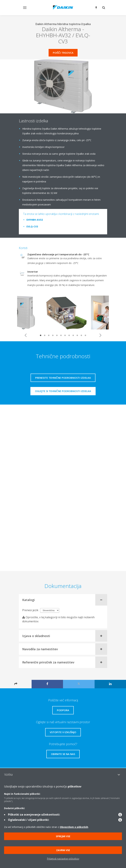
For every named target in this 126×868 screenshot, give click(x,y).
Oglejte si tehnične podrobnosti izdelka (63, 391)
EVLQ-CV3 (32, 226)
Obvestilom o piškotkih (74, 827)
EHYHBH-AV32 (35, 220)
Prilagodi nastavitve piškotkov (63, 859)
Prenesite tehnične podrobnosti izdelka (63, 378)
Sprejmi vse (63, 836)
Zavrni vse (63, 850)
